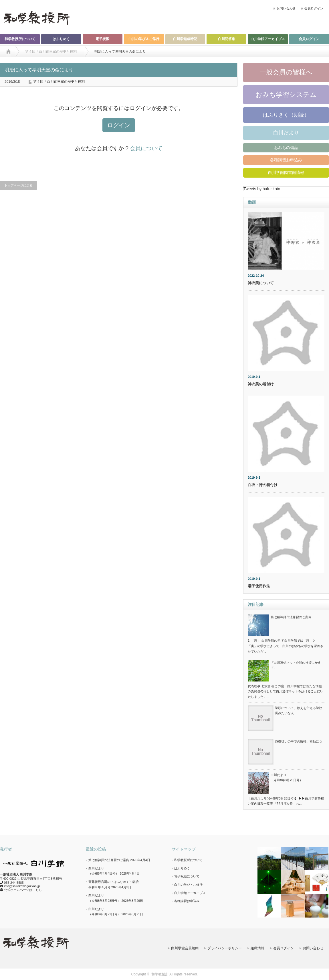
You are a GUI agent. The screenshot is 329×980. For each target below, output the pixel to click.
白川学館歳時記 (185, 39)
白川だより (286, 133)
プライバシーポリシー (225, 948)
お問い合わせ (286, 8)
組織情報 (257, 948)
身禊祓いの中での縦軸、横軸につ (299, 741)
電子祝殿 (102, 39)
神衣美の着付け (261, 384)
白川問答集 (227, 39)
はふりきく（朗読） (286, 115)
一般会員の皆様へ (286, 72)
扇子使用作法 (259, 586)
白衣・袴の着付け (263, 485)
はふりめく (61, 39)
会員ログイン (314, 8)
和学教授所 (160, 974)
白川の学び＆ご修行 (144, 39)
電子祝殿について (187, 876)
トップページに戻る (18, 185)
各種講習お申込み (286, 160)
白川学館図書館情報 (286, 172)
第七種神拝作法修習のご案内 (291, 617)
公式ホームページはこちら (23, 890)
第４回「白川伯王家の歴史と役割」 (61, 82)
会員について (146, 148)
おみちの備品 (286, 148)
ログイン (119, 125)
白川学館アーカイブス (268, 39)
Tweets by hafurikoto (262, 189)
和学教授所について (20, 39)
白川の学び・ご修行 (188, 885)
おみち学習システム (286, 95)
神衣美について (261, 283)
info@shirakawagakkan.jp (22, 886)
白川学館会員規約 (185, 948)
